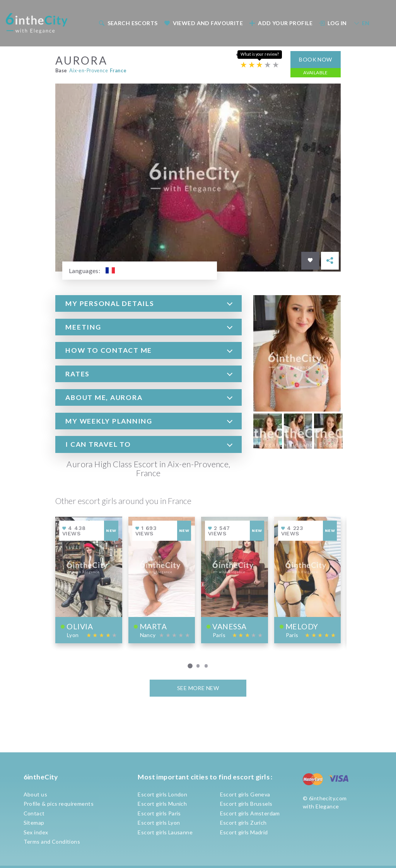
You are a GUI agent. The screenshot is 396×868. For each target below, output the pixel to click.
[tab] (148, 303)
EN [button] (362, 23)
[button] (148, 303)
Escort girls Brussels (246, 804)
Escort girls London (162, 794)
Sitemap (34, 823)
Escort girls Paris (159, 813)
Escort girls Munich (162, 804)
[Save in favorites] (310, 260)
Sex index (36, 832)
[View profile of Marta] (162, 579)
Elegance (327, 806)
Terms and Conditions (52, 842)
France (118, 70)
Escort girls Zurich (243, 823)
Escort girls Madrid (244, 832)
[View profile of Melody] (308, 579)
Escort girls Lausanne (165, 832)
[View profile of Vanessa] (235, 579)
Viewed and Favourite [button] (203, 23)
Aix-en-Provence (89, 70)
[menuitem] (127, 23)
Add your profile (281, 23)
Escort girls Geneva (245, 794)
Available (316, 72)
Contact (34, 813)
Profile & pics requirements (59, 804)
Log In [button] (333, 23)
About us (35, 794)
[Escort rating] (260, 64)
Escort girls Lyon (159, 823)
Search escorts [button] (128, 23)
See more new (198, 688)
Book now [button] (315, 59)
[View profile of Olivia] (89, 579)
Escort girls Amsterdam (250, 813)
